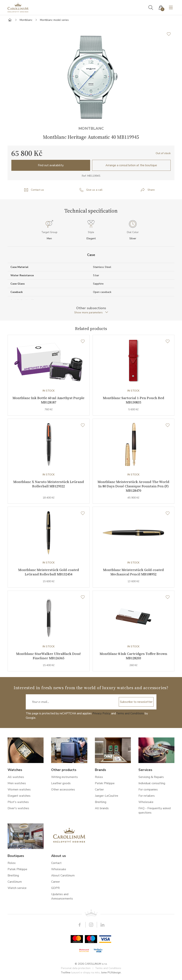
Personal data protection (76, 968)
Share (151, 190)
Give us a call (94, 190)
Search (151, 8)
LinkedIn (102, 925)
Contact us (37, 190)
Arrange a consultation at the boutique (131, 165)
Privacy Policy (101, 713)
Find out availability (51, 165)
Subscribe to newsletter (136, 702)
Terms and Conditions (130, 713)
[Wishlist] (83, 342)
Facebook (80, 925)
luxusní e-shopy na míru (86, 973)
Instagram (91, 925)
